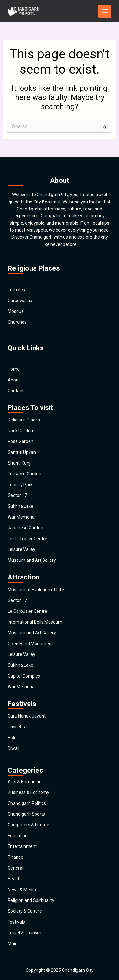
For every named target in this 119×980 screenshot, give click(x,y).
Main (13, 944)
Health (14, 879)
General (15, 868)
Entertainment (22, 846)
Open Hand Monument (30, 644)
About (14, 380)
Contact (16, 391)
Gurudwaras (20, 301)
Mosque (16, 311)
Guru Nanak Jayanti (27, 716)
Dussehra (17, 727)
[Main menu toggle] (105, 11)
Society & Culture (25, 911)
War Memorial (22, 517)
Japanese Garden (25, 528)
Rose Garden (20, 441)
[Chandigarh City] (23, 11)
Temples (16, 290)
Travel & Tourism (24, 933)
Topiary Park (20, 485)
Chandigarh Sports (26, 814)
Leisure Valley (21, 549)
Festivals (16, 922)
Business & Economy (28, 792)
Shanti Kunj (19, 463)
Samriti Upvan (22, 452)
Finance (15, 857)
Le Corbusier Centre (27, 539)
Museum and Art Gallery (32, 560)
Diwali (13, 748)
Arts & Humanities (26, 782)
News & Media (22, 890)
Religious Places (24, 420)
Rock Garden (20, 431)
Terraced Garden (24, 474)
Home (14, 369)
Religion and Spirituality (31, 900)
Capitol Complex (24, 676)
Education (18, 836)
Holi (11, 738)
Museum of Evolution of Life (36, 590)
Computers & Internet (29, 825)
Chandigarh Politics (27, 803)
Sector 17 (17, 495)
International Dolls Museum (35, 622)
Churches (17, 322)
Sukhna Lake (20, 506)
